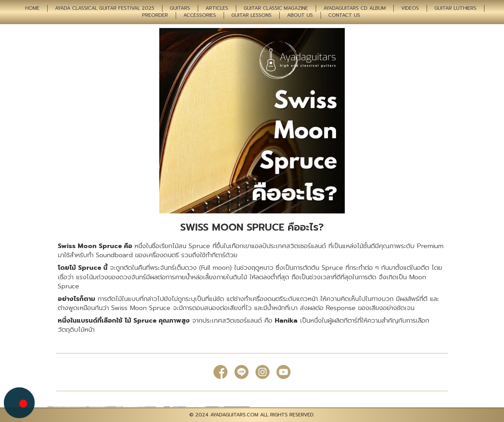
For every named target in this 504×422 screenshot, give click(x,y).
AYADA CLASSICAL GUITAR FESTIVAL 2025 (105, 8)
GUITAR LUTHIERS (455, 8)
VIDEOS (410, 8)
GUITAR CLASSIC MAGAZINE (276, 8)
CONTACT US (344, 15)
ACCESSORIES (200, 15)
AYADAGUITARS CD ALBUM (355, 8)
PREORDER (155, 15)
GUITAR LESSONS (251, 15)
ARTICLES (217, 8)
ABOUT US (300, 15)
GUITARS (180, 8)
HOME (32, 8)
